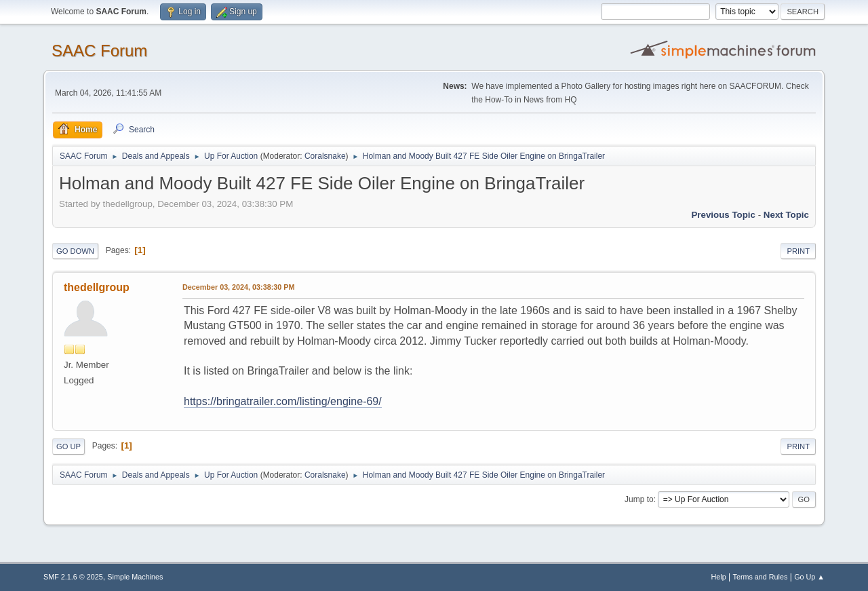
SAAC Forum (99, 51)
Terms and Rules (761, 577)
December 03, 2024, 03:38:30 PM (238, 287)
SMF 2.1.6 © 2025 (73, 577)
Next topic (786, 215)
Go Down (75, 251)
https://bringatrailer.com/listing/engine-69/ (283, 401)
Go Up (68, 446)
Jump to (639, 499)
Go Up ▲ (809, 577)
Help (719, 577)
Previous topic (723, 215)
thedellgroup (97, 287)
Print (798, 251)
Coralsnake (325, 156)
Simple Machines (135, 577)
